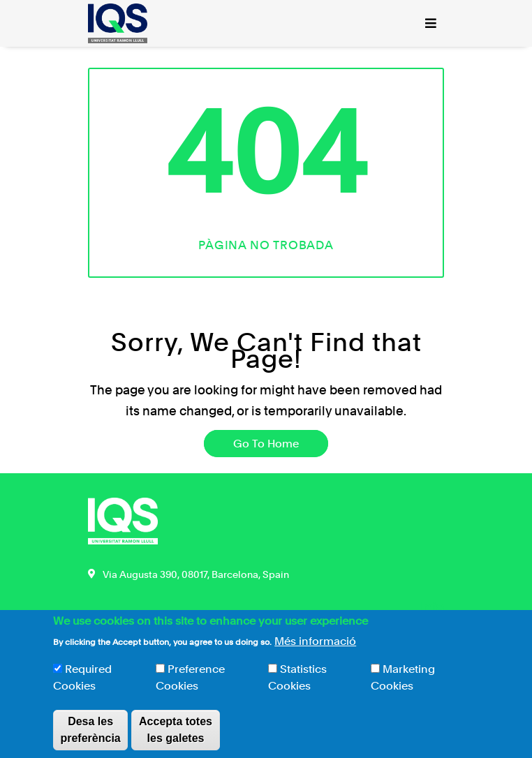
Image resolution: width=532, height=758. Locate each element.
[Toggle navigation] (431, 23)
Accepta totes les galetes (176, 737)
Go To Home (266, 444)
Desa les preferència (90, 737)
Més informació (315, 649)
